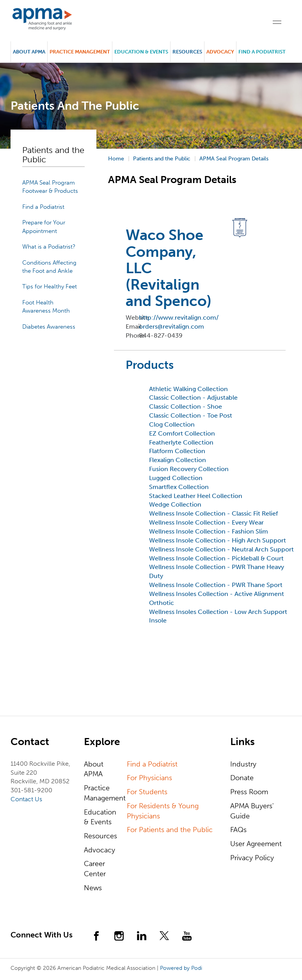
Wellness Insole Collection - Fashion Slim (209, 531)
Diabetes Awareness (49, 327)
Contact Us (26, 799)
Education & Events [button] (141, 52)
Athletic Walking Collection (188, 389)
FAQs (238, 830)
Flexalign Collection (178, 460)
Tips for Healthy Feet (50, 286)
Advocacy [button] (220, 52)
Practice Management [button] (80, 52)
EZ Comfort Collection (182, 433)
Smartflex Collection (179, 487)
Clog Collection (172, 424)
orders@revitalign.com (171, 326)
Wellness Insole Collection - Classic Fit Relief (213, 513)
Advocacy (99, 850)
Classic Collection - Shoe (186, 406)
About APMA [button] (29, 52)
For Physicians (149, 778)
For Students (147, 792)
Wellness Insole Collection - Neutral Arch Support (221, 549)
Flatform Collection (177, 451)
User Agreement (256, 844)
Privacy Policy (252, 858)
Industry (243, 764)
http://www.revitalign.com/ (179, 317)
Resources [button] (187, 52)
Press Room (249, 792)
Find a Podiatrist (262, 52)
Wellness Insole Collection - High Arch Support (218, 540)
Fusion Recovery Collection (189, 469)
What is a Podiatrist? (49, 247)
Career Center (95, 869)
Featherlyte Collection (181, 442)
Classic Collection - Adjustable (193, 398)
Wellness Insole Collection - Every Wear (206, 522)
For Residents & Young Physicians (163, 811)
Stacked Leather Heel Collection (196, 496)
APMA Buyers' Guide (252, 811)
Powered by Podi (181, 968)
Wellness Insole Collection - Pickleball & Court (216, 558)
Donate (242, 778)
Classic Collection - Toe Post (191, 415)
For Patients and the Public (170, 830)
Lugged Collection (176, 478)
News (93, 888)
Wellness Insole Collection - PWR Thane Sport (216, 585)
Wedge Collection (175, 504)
